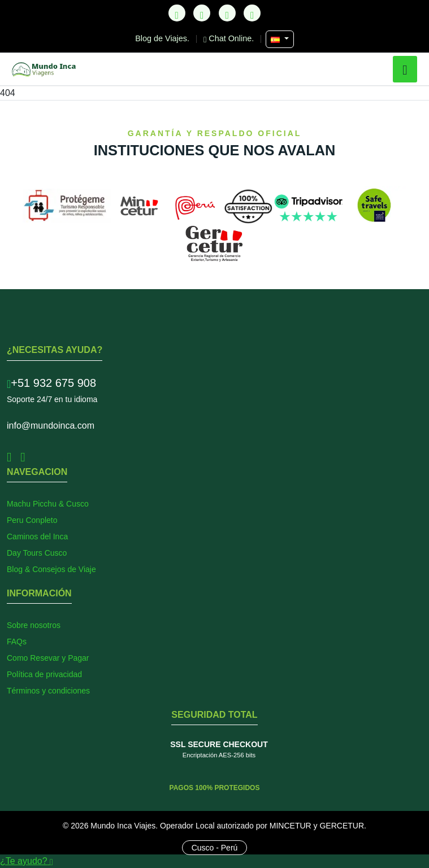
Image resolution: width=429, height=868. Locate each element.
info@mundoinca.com (51, 426)
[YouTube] (252, 13)
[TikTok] (177, 13)
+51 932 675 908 (51, 383)
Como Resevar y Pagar (48, 658)
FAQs (17, 642)
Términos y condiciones (48, 691)
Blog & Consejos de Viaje (51, 569)
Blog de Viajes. (163, 38)
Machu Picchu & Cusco (48, 504)
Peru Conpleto (32, 520)
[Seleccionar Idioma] (279, 39)
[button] (405, 69)
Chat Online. (230, 38)
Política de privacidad (44, 674)
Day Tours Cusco (37, 553)
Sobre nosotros (34, 625)
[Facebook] (202, 13)
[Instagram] (227, 13)
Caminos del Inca (37, 536)
